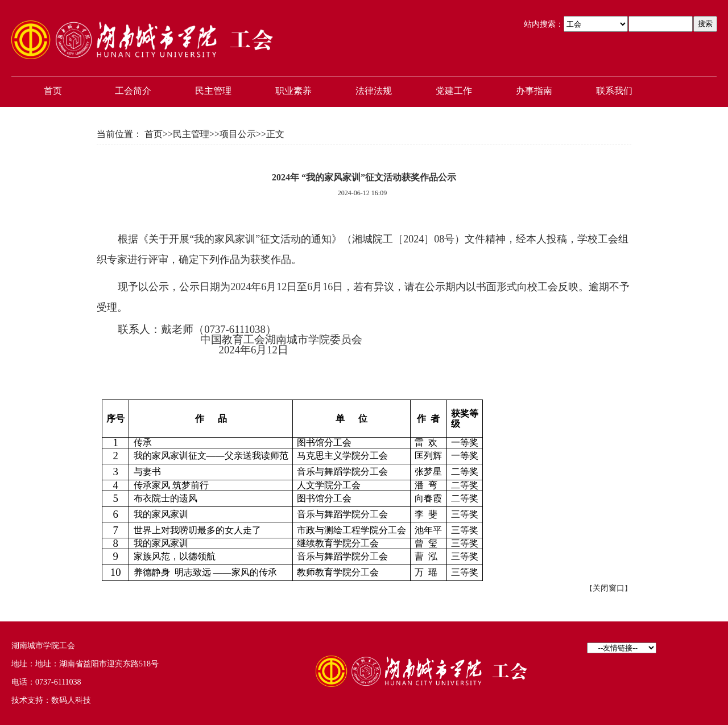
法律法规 (374, 91)
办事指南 (534, 91)
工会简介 (133, 91)
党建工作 (454, 91)
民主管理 (213, 91)
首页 (53, 91)
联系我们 (614, 91)
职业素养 (293, 91)
